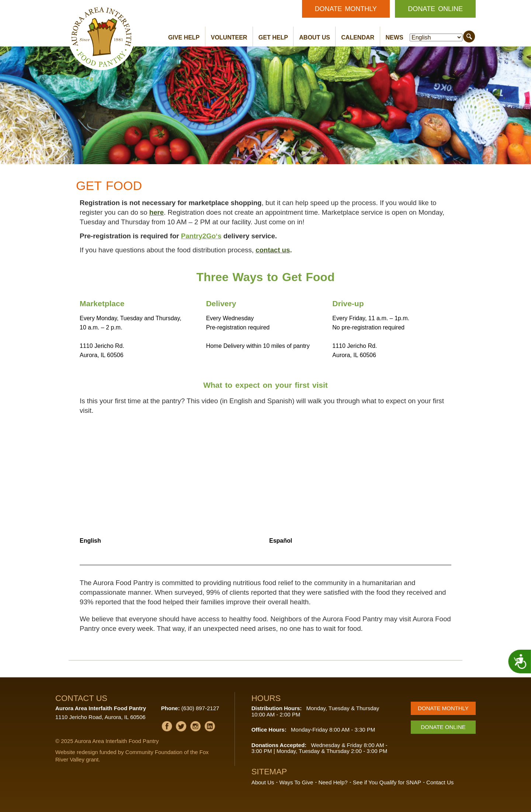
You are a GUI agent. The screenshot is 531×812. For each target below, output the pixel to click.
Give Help (184, 37)
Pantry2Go (198, 236)
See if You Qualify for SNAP (387, 782)
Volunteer (229, 37)
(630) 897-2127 (200, 708)
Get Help (273, 37)
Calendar (358, 37)
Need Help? (333, 782)
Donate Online (435, 9)
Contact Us (440, 782)
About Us (315, 37)
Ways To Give (296, 782)
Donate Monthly (346, 9)
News (395, 37)
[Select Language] (436, 37)
